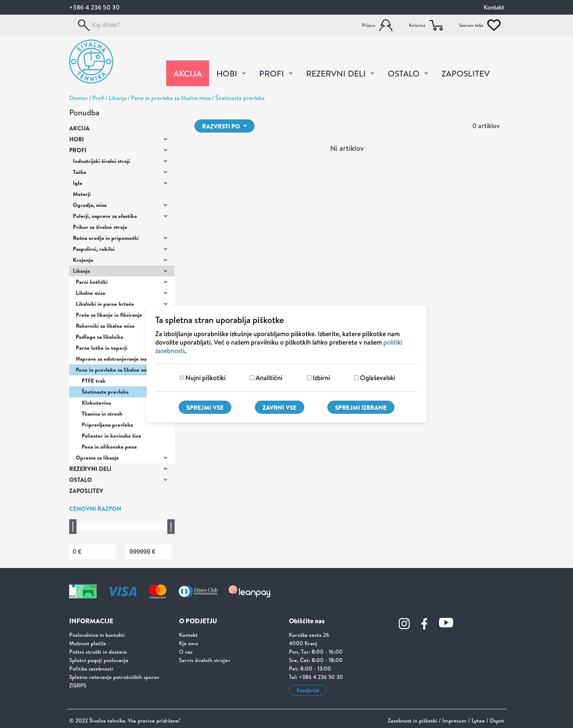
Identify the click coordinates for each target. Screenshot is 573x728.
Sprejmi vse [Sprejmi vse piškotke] (205, 407)
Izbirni (321, 378)
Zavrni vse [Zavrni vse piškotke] (280, 407)
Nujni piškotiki (205, 378)
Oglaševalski (377, 378)
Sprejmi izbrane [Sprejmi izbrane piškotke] (361, 407)
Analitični (269, 378)
